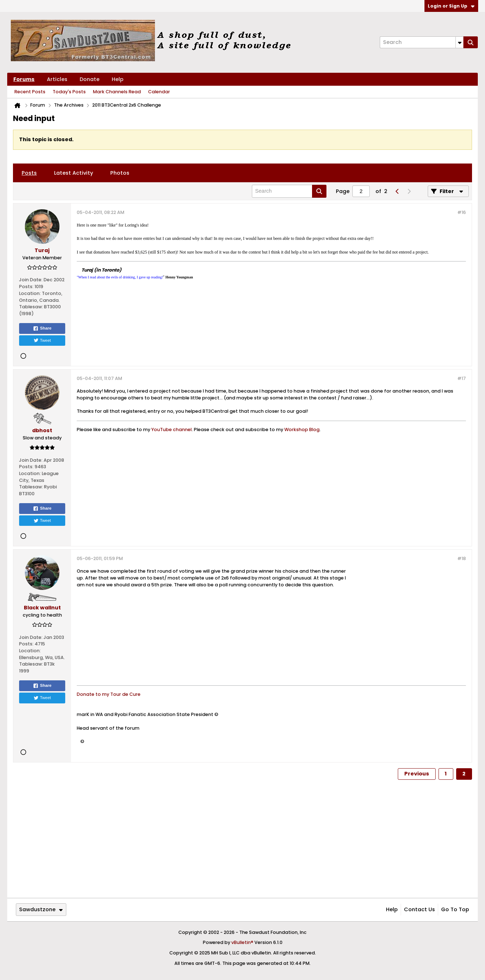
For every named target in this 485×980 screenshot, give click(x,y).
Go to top (455, 909)
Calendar (159, 92)
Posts (29, 173)
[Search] (422, 42)
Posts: (26, 287)
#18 (462, 558)
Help (118, 79)
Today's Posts (69, 92)
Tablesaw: (31, 307)
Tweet (42, 340)
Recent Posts (30, 92)
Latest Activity (74, 173)
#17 (462, 378)
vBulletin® (242, 942)
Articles (57, 79)
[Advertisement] (408, 626)
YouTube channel (172, 429)
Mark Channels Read (117, 92)
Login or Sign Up (451, 6)
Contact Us (419, 909)
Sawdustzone (41, 909)
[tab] (29, 173)
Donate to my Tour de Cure (109, 694)
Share (42, 328)
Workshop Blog (302, 429)
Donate (90, 79)
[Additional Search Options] (460, 42)
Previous (417, 774)
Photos (120, 173)
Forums (24, 79)
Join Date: (31, 280)
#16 (462, 212)
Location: (30, 293)
